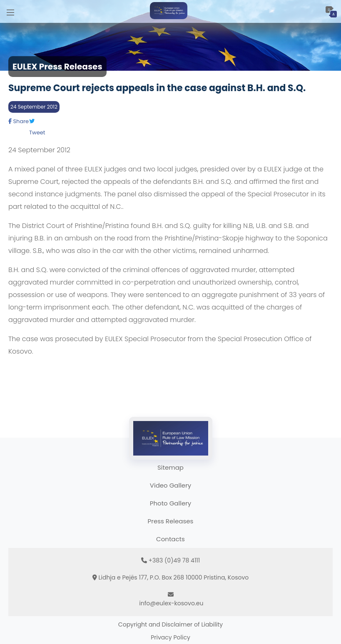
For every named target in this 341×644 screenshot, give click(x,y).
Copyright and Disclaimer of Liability (170, 624)
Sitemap (170, 467)
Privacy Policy (170, 637)
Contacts (170, 539)
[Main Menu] (10, 11)
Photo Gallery (170, 503)
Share (19, 121)
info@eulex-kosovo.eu (171, 603)
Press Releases (171, 521)
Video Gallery (170, 485)
